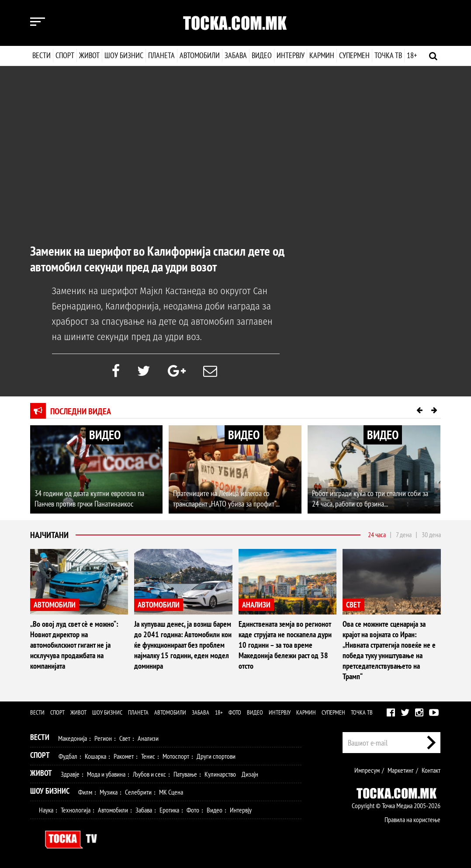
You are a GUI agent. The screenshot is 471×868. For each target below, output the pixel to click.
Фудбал (68, 756)
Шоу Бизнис (50, 791)
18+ (411, 55)
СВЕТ (353, 605)
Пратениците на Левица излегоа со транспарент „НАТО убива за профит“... (226, 498)
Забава (236, 55)
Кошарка (95, 756)
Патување (185, 774)
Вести (42, 55)
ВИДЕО (105, 435)
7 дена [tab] (404, 535)
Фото (235, 712)
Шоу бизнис (124, 55)
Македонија (73, 738)
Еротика (169, 810)
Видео (261, 55)
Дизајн (250, 774)
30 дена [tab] (431, 535)
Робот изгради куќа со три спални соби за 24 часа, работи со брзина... (370, 498)
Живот (89, 55)
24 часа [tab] (377, 535)
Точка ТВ (388, 55)
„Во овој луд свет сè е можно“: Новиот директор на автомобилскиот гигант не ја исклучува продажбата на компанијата (74, 645)
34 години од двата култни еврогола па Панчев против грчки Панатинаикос (89, 498)
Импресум (367, 770)
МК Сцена (171, 792)
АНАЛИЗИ (256, 605)
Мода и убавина (106, 774)
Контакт (431, 770)
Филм (85, 792)
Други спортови (216, 756)
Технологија (76, 810)
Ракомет (124, 756)
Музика (109, 792)
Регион (103, 738)
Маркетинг (401, 770)
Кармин (321, 55)
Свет (125, 738)
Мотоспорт (176, 756)
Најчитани (49, 535)
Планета (161, 55)
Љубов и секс (149, 774)
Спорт (65, 55)
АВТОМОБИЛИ (55, 605)
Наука (46, 810)
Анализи (148, 738)
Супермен (354, 55)
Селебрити (138, 792)
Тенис (148, 756)
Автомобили (200, 55)
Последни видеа (81, 411)
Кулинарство (220, 774)
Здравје (70, 774)
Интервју (290, 55)
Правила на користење (412, 819)
